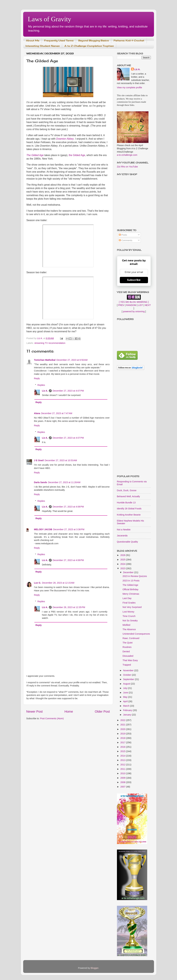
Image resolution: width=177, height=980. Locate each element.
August (127, 684)
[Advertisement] (134, 423)
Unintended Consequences (136, 634)
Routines (127, 647)
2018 (123, 738)
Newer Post (35, 712)
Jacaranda (122, 536)
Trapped (127, 665)
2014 (123, 756)
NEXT (148, 305)
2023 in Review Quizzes (135, 576)
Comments (126, 240)
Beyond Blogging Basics (94, 41)
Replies (41, 385)
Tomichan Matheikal (45, 360)
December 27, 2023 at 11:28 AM (64, 482)
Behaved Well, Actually (128, 496)
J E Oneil (39, 460)
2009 (123, 778)
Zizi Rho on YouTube (127, 167)
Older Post (102, 712)
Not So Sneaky (130, 621)
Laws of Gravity (50, 19)
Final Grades (129, 603)
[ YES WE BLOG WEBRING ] (134, 302)
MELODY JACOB (43, 529)
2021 (123, 725)
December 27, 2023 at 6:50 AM (72, 360)
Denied (126, 651)
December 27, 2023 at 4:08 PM (68, 507)
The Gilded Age (35, 155)
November (129, 670)
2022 (123, 720)
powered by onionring (134, 311)
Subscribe (134, 280)
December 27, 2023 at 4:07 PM (68, 391)
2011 (123, 769)
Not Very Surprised (132, 607)
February (128, 710)
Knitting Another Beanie (129, 515)
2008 (123, 782)
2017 (123, 742)
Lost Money (128, 612)
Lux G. (38, 583)
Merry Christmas (131, 594)
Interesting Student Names (43, 46)
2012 (123, 765)
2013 (123, 760)
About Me (33, 41)
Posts (123, 235)
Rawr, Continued (131, 638)
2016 (123, 747)
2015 (123, 751)
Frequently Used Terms (59, 41)
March (127, 706)
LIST (140, 305)
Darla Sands (41, 482)
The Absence (129, 629)
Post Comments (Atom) (52, 718)
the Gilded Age (77, 155)
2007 (123, 787)
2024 (123, 564)
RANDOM (131, 305)
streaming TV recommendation (50, 343)
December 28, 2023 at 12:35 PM (69, 607)
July (125, 688)
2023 (123, 568)
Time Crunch (129, 616)
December (129, 572)
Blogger (94, 968)
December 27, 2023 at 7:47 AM (57, 413)
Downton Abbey (65, 139)
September (129, 679)
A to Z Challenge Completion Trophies (89, 46)
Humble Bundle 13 (126, 503)
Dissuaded (128, 656)
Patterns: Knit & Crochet (129, 41)
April (126, 701)
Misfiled (126, 625)
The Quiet (127, 643)
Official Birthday (130, 589)
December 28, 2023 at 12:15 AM (58, 583)
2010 (123, 773)
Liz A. (45, 391)
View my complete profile (130, 87)
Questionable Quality (128, 542)
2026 (123, 555)
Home (69, 712)
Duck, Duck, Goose (127, 490)
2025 (123, 560)
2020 (123, 729)
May (126, 697)
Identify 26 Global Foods (129, 509)
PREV (121, 305)
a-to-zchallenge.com (127, 155)
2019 (123, 734)
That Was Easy (130, 660)
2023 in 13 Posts (131, 581)
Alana (37, 413)
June (126, 693)
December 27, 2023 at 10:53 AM (61, 460)
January (127, 715)
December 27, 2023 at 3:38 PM (69, 529)
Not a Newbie (124, 530)
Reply (37, 378)
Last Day (127, 598)
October (127, 675)
